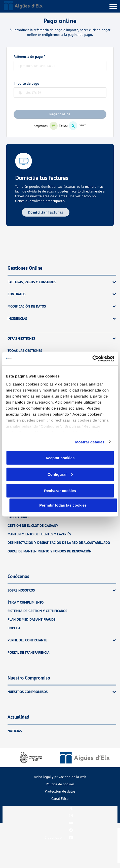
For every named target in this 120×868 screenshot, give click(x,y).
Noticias (15, 731)
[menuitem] (60, 777)
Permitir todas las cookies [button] (63, 505)
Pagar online (60, 114)
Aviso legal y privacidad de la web (60, 777)
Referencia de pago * (29, 57)
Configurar (60, 474)
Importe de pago (26, 83)
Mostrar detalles (90, 442)
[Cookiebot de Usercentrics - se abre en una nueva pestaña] (92, 358)
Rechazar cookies (60, 491)
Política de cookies (60, 784)
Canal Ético (60, 798)
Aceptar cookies (60, 458)
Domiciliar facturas (46, 212)
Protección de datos (60, 791)
